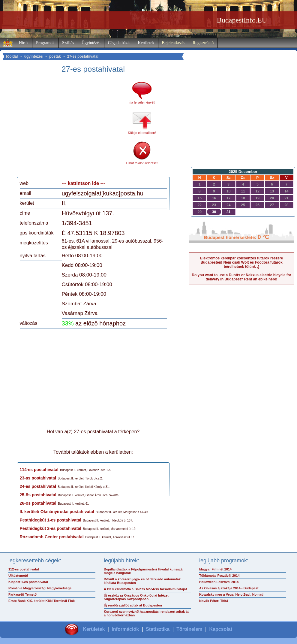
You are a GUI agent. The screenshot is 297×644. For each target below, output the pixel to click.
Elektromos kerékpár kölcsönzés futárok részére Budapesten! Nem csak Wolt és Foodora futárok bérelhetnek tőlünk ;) (241, 262)
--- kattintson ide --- (84, 183)
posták (55, 56)
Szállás (68, 43)
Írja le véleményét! (142, 102)
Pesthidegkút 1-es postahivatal (51, 520)
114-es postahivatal (39, 470)
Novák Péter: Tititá (214, 601)
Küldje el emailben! (142, 133)
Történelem (189, 629)
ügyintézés (34, 56)
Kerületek (146, 43)
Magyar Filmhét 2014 (215, 569)
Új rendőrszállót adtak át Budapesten (133, 605)
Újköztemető (18, 576)
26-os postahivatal (38, 503)
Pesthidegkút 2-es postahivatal (51, 528)
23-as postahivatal (38, 478)
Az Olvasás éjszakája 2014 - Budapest (229, 588)
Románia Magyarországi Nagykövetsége (40, 588)
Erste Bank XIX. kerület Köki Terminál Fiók (42, 601)
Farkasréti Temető (22, 594)
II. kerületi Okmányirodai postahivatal (57, 512)
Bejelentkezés (174, 43)
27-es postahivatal (83, 56)
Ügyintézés (91, 43)
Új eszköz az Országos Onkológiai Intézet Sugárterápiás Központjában (136, 597)
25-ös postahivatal (38, 495)
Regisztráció (203, 43)
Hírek (24, 43)
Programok (45, 43)
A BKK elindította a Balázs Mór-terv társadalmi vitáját (145, 589)
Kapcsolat (221, 629)
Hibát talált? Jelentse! (142, 163)
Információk (125, 629)
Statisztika (158, 629)
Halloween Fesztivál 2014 (219, 582)
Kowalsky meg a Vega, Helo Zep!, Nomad (231, 594)
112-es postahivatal (24, 569)
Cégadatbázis (119, 43)
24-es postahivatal (38, 486)
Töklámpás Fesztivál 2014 (219, 576)
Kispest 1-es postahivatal (28, 582)
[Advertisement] (70, 127)
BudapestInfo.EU (242, 20)
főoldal (12, 56)
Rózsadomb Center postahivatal (52, 537)
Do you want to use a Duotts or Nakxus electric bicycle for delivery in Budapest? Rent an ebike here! (241, 277)
